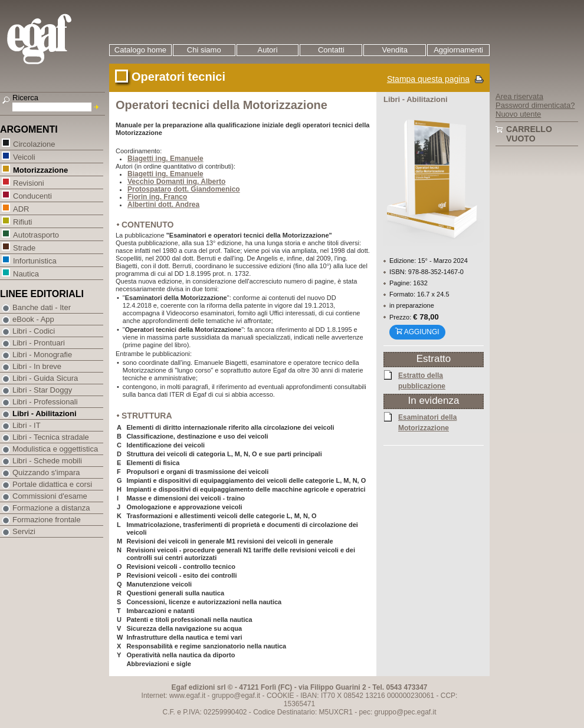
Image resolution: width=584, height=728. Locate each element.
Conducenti (32, 195)
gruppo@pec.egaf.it (406, 712)
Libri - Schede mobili (47, 461)
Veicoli (24, 157)
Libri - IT (27, 425)
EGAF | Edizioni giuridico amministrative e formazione (54, 40)
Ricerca (25, 98)
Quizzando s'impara (46, 472)
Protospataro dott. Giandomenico (184, 189)
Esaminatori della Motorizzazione (427, 422)
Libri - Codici (34, 331)
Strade (24, 247)
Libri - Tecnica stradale (51, 437)
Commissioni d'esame (50, 496)
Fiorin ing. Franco (157, 197)
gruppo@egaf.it (236, 696)
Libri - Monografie (42, 355)
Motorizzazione (40, 169)
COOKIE (280, 696)
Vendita (395, 50)
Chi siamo (204, 50)
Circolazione (34, 144)
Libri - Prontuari (39, 343)
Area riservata (519, 96)
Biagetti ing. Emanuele (165, 159)
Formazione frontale (47, 520)
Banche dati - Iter (42, 307)
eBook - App (33, 319)
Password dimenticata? (535, 105)
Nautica (26, 273)
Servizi (24, 531)
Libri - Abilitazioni (45, 414)
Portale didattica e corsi (52, 484)
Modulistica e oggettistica (55, 449)
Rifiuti (22, 221)
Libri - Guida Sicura (45, 378)
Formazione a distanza (51, 508)
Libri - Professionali (45, 402)
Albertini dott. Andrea (163, 205)
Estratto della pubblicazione (422, 380)
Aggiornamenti (458, 50)
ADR (21, 208)
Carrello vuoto (529, 134)
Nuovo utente (518, 114)
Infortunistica (35, 260)
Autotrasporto (36, 234)
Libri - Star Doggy (42, 390)
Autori (268, 50)
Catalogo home (140, 50)
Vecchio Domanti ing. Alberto (176, 182)
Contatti (331, 50)
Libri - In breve (37, 366)
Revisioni (28, 182)
